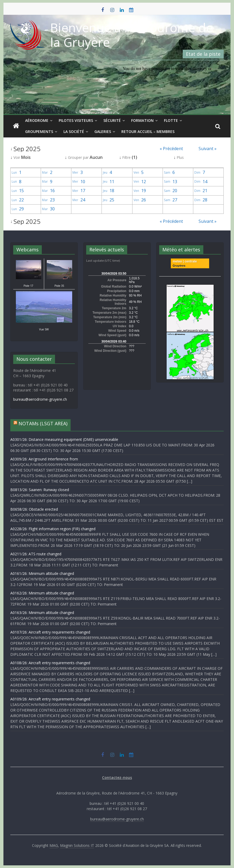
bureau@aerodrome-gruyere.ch (40, 399)
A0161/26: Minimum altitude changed (42, 573)
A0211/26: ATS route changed (36, 554)
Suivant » (208, 149)
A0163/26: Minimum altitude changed (42, 613)
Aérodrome (37, 120)
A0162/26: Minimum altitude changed (42, 593)
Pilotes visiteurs (76, 120)
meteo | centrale (185, 261)
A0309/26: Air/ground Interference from (44, 459)
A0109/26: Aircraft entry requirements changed (50, 699)
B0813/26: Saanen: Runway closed (40, 490)
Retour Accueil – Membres (148, 131)
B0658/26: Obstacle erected (34, 509)
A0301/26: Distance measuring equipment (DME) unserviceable (64, 439)
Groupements (39, 131)
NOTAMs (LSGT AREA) (43, 423)
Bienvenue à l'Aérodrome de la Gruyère (132, 35)
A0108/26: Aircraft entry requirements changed (50, 663)
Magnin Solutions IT (77, 845)
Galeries (103, 131)
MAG (54, 845)
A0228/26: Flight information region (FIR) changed (53, 529)
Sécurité (112, 120)
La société (74, 131)
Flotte (171, 120)
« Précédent (171, 149)
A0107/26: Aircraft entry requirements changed (50, 632)
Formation (142, 120)
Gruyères (179, 266)
